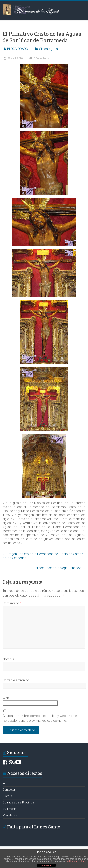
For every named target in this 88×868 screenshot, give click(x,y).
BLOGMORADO (18, 49)
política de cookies (76, 861)
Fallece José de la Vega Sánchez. (59, 568)
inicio (6, 783)
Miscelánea (10, 815)
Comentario (12, 603)
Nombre (8, 659)
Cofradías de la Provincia (18, 802)
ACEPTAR (46, 865)
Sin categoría (48, 49)
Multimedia (9, 809)
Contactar (9, 790)
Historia (8, 796)
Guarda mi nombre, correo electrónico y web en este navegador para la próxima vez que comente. (40, 718)
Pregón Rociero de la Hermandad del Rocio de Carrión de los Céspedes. (43, 556)
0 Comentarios (39, 58)
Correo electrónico (16, 680)
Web (6, 698)
